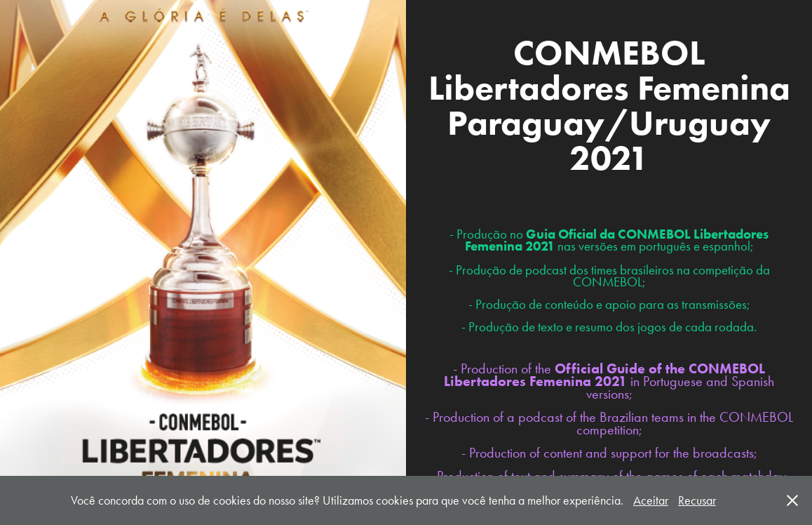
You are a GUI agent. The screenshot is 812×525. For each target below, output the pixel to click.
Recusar (697, 500)
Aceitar (651, 500)
